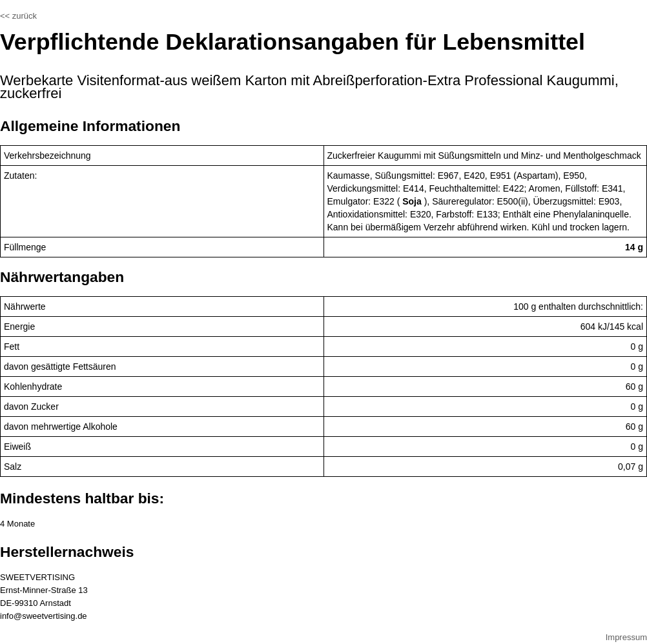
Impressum (626, 637)
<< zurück (18, 16)
